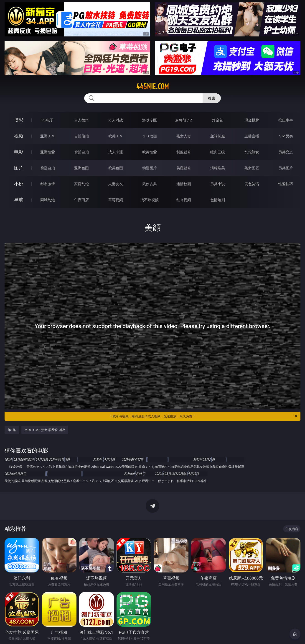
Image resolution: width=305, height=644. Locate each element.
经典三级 (218, 152)
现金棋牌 (252, 120)
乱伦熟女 (252, 152)
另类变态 (286, 152)
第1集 (12, 430)
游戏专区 (150, 120)
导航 (19, 200)
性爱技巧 (286, 184)
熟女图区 (252, 168)
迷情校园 (184, 184)
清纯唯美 (218, 168)
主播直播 (252, 136)
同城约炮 (48, 200)
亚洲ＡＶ (48, 136)
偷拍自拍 (81, 152)
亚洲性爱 (48, 152)
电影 (19, 152)
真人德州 (81, 120)
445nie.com (152, 87)
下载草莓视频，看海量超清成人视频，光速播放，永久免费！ (204, 416)
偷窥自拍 (48, 168)
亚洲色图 (81, 168)
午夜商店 (81, 200)
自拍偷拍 (81, 136)
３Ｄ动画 (150, 136)
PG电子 (47, 120)
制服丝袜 (184, 152)
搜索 (212, 98)
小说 (19, 184)
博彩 (19, 120)
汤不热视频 (150, 200)
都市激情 (48, 184)
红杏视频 (184, 200)
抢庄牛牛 (286, 120)
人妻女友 (116, 184)
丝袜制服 (218, 136)
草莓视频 (116, 200)
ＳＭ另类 (286, 136)
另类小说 (218, 184)
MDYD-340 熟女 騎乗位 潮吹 (45, 430)
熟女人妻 (184, 136)
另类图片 (286, 168)
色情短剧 (218, 200)
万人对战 (116, 120)
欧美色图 (116, 168)
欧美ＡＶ (116, 136)
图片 (19, 168)
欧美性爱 (150, 152)
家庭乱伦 (81, 184)
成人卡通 (116, 152)
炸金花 (218, 120)
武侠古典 (150, 184)
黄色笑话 (252, 184)
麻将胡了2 (184, 120)
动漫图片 (150, 168)
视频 (19, 136)
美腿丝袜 (184, 168)
